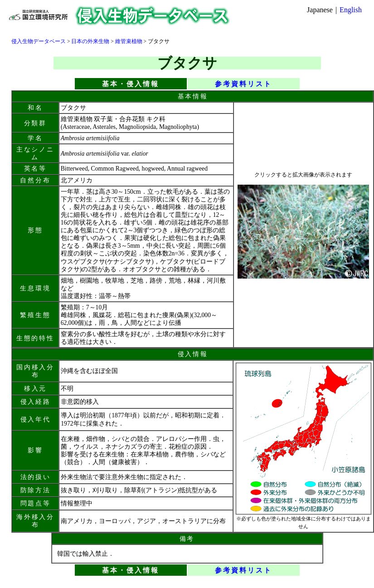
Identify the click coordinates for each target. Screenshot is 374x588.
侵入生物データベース (39, 41)
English (351, 10)
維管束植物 (129, 41)
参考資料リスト (243, 84)
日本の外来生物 (90, 41)
